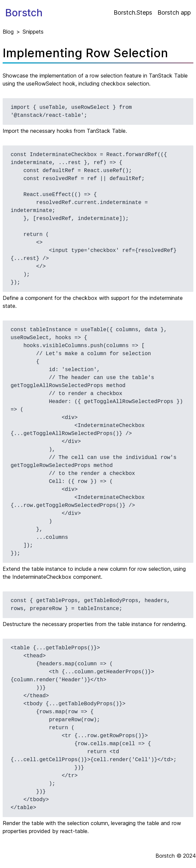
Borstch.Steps (133, 12)
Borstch (24, 13)
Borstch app (174, 12)
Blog (8, 32)
